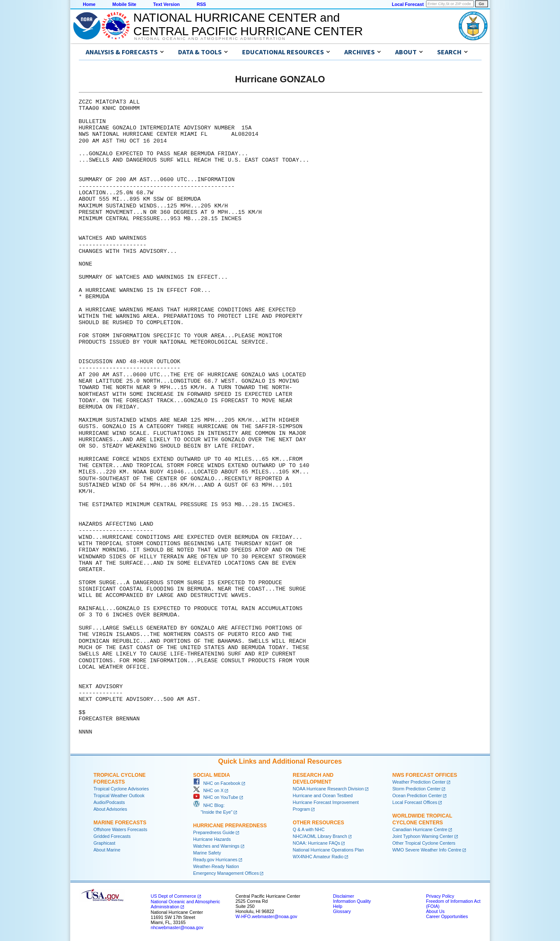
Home (89, 4)
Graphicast (105, 843)
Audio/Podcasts (109, 802)
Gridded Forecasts (112, 836)
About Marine (107, 850)
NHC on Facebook (217, 783)
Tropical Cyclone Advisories (121, 789)
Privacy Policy (440, 896)
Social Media (212, 775)
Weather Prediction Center (419, 782)
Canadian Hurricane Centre (420, 829)
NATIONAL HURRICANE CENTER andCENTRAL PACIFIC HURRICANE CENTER (248, 24)
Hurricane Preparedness (230, 826)
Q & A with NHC (309, 829)
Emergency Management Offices (226, 873)
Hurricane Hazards (212, 839)
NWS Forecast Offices (425, 775)
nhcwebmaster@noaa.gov (177, 927)
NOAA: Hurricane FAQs (317, 843)
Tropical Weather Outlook (119, 795)
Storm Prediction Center (417, 789)
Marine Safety (207, 853)
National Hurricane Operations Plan (329, 850)
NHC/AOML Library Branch (320, 836)
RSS (201, 4)
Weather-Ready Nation (216, 866)
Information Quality (352, 901)
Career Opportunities (447, 916)
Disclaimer (344, 896)
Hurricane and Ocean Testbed (323, 795)
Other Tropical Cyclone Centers (424, 843)
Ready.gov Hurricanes (216, 860)
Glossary (342, 911)
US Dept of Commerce (174, 896)
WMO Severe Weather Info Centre (427, 850)
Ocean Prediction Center (417, 795)
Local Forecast (408, 4)
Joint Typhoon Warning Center (423, 836)
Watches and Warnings (216, 846)
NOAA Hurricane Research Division (329, 789)
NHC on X (209, 790)
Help (338, 906)
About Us (435, 911)
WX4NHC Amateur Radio (318, 857)
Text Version (166, 4)
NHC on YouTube (216, 797)
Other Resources (319, 823)
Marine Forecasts (120, 823)
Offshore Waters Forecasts (121, 829)
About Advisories (110, 809)
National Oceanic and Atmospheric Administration (210, 39)
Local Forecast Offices (415, 802)
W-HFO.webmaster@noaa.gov (267, 916)
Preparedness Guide (214, 832)
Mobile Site (124, 4)
